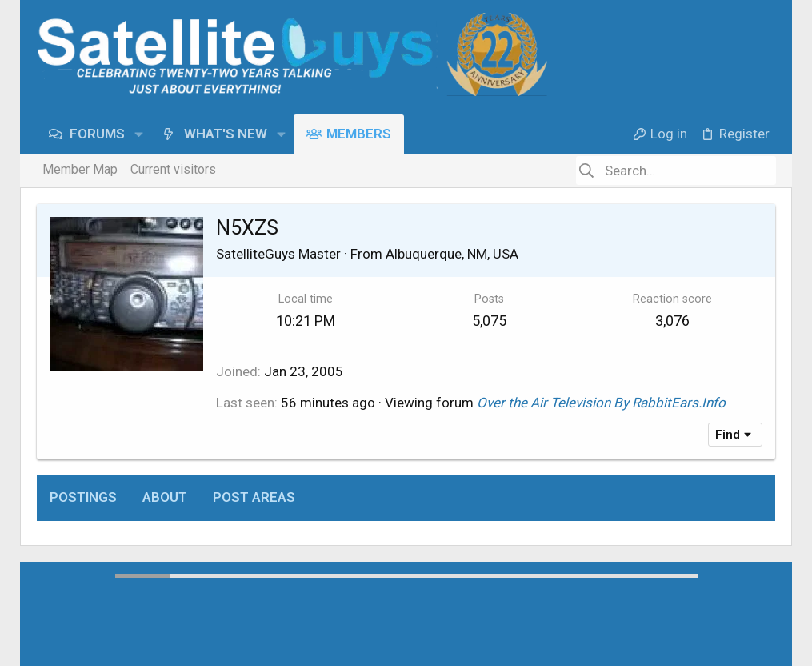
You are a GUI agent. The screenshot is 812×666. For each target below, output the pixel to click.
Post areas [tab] (254, 497)
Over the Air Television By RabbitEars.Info (601, 403)
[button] (139, 134)
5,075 (489, 321)
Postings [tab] (83, 497)
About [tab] (165, 497)
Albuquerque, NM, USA (452, 254)
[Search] (676, 171)
